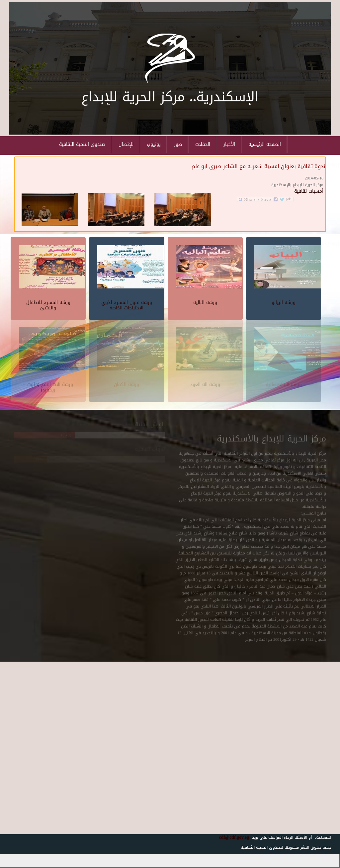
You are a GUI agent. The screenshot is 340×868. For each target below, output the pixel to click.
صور (178, 144)
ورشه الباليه (205, 302)
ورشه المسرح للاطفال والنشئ (48, 304)
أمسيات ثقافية (309, 191)
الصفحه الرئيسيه (265, 144)
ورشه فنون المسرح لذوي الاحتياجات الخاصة (127, 304)
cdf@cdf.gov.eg (231, 837)
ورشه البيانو (284, 302)
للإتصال (126, 144)
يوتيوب (154, 144)
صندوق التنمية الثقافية (82, 144)
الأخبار (229, 144)
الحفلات (203, 144)
